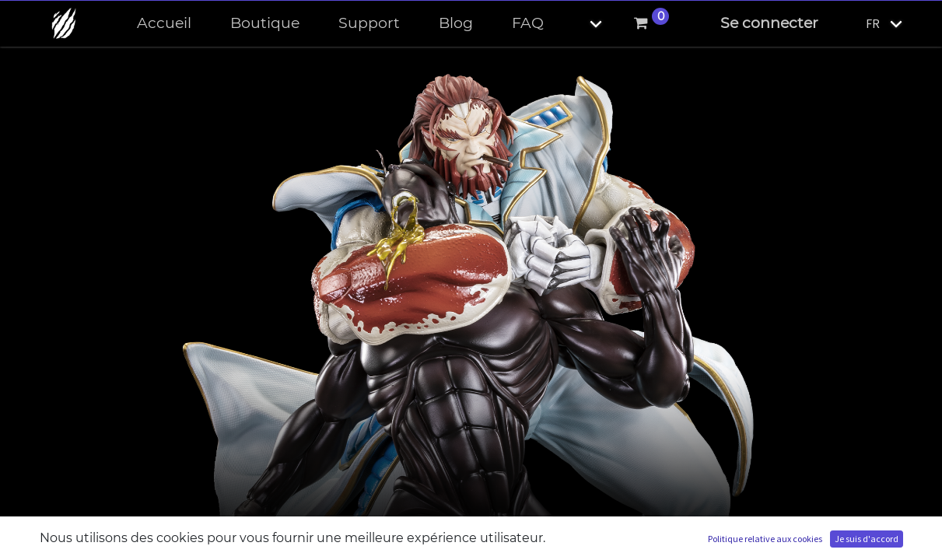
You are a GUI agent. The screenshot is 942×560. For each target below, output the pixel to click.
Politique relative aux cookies (765, 539)
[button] (583, 24)
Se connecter (769, 23)
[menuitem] (164, 24)
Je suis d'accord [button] (867, 539)
